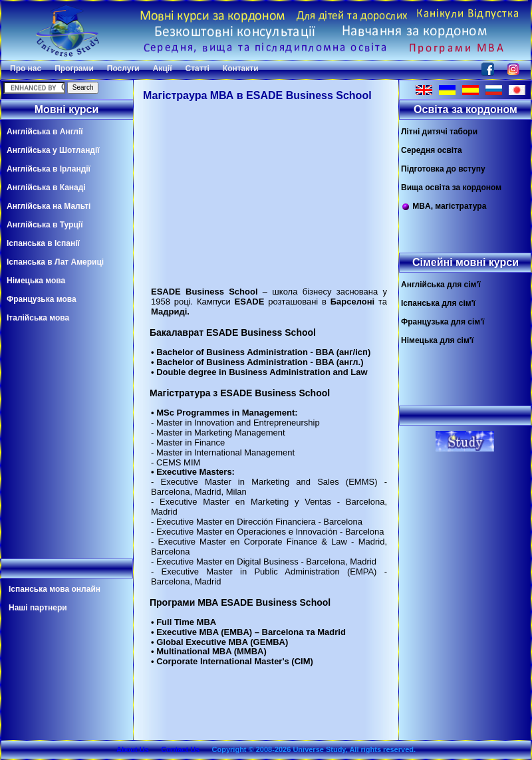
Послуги (123, 68)
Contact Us (180, 749)
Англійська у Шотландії (53, 150)
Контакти (241, 68)
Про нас (26, 68)
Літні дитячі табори (439, 132)
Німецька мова (36, 281)
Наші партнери (38, 608)
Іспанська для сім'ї (438, 303)
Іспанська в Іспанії (43, 243)
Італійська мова (38, 318)
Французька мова (42, 299)
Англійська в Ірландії (49, 169)
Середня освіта (432, 150)
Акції (163, 68)
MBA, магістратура (444, 206)
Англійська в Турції (45, 225)
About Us (133, 749)
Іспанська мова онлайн (55, 589)
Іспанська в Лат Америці (55, 262)
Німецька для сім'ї (437, 340)
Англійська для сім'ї (441, 285)
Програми (74, 68)
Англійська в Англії (45, 132)
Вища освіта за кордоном (451, 188)
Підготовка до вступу (443, 169)
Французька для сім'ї (443, 322)
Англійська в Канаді (46, 188)
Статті (198, 68)
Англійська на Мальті (49, 206)
